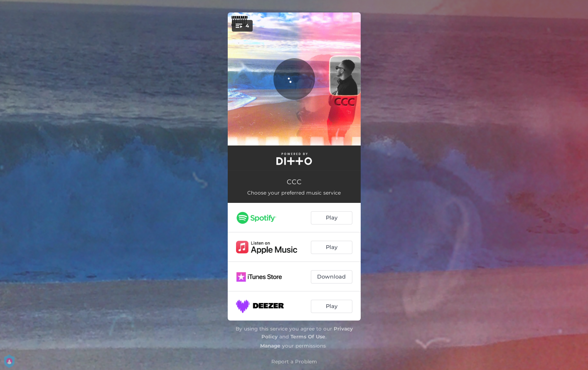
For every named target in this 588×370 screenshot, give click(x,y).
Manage (270, 346)
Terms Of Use (308, 337)
